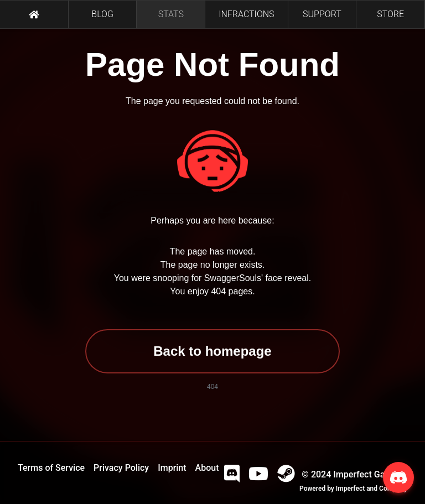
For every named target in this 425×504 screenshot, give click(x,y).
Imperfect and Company (372, 489)
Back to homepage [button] (212, 351)
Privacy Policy (121, 468)
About (207, 468)
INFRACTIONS (246, 14)
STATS (171, 14)
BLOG (102, 14)
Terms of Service (51, 468)
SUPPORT (322, 14)
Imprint (172, 468)
